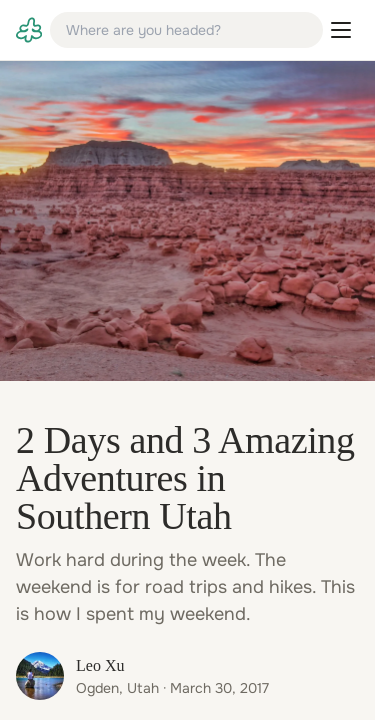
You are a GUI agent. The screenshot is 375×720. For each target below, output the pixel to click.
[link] (29, 30)
